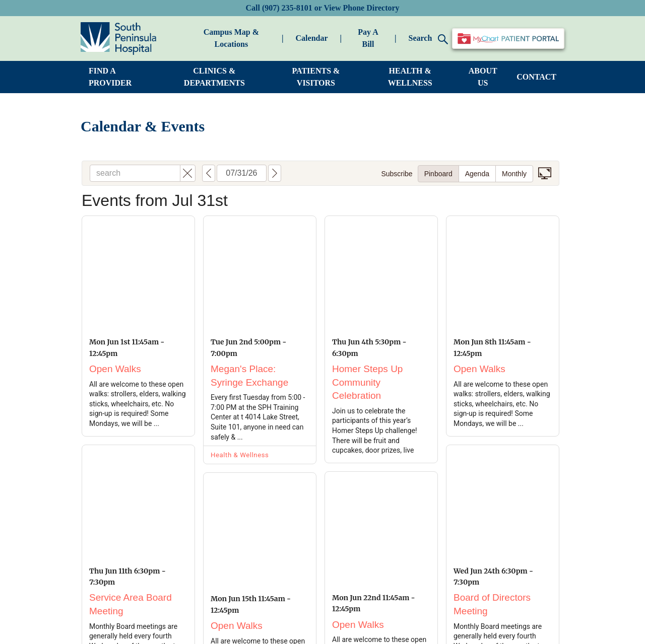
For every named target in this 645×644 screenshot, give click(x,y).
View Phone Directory (361, 8)
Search (428, 39)
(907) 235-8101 (287, 8)
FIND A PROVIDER (110, 77)
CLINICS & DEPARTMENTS (214, 77)
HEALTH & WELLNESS (410, 77)
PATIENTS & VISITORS (316, 77)
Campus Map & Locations (231, 38)
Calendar (312, 38)
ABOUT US (483, 77)
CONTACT (536, 77)
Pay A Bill (368, 38)
